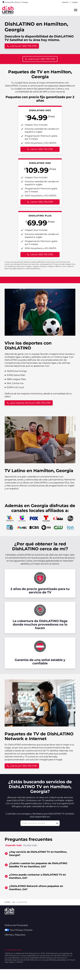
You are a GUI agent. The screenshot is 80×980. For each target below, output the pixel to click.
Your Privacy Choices (18, 930)
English (75, 2)
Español (65, 2)
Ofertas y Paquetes (15, 935)
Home (7, 902)
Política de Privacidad (16, 925)
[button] (57, 823)
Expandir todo (14, 845)
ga (14, 902)
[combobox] (37, 823)
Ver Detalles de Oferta (13, 950)
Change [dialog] (25, 2)
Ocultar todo (30, 845)
